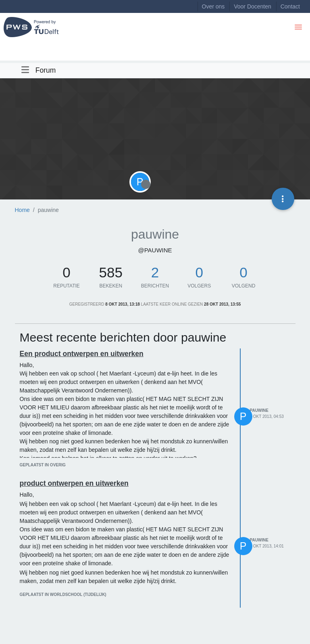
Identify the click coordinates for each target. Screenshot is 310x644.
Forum (46, 70)
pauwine (259, 410)
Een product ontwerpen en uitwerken (82, 354)
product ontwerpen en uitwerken (74, 483)
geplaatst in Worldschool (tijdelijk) (63, 595)
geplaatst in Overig (43, 465)
